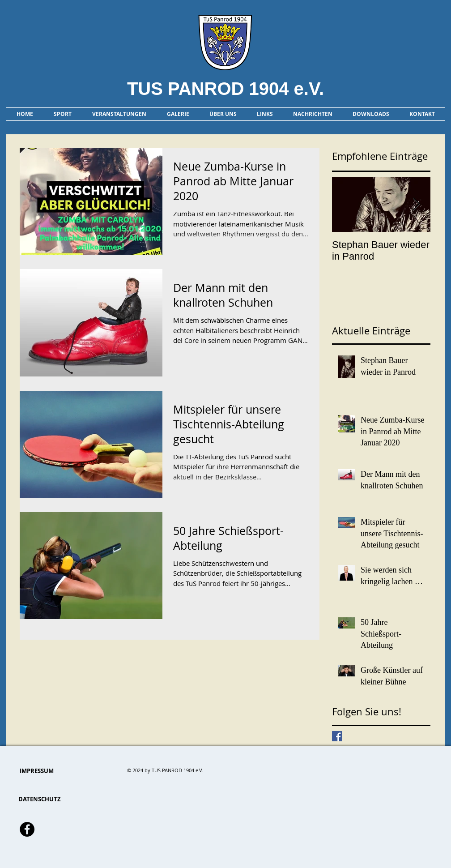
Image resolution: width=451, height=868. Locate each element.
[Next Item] (416, 204)
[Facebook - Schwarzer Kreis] (27, 829)
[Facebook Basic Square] (337, 736)
